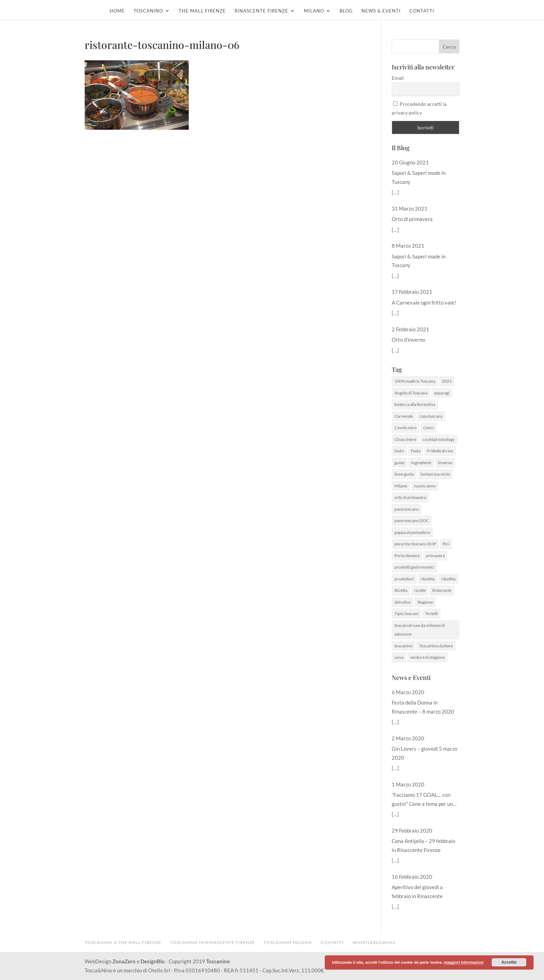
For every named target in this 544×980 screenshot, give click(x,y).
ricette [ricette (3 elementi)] (420, 590)
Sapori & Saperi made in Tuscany (419, 177)
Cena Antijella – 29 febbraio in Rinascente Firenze (423, 845)
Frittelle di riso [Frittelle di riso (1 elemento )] (440, 451)
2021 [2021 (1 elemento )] (447, 381)
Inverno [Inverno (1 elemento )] (445, 463)
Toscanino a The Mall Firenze (123, 942)
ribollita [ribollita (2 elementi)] (448, 579)
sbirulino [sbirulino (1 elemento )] (403, 602)
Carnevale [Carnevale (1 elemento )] (404, 416)
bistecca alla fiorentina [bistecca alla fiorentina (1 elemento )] (415, 404)
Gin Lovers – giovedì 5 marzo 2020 (424, 753)
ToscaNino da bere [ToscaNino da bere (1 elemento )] (436, 646)
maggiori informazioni (464, 962)
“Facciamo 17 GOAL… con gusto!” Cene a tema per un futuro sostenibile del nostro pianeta (424, 800)
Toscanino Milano (288, 942)
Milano (314, 11)
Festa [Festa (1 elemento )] (416, 451)
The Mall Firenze (202, 11)
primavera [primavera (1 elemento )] (435, 556)
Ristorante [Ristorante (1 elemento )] (442, 590)
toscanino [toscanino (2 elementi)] (403, 646)
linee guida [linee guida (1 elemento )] (404, 474)
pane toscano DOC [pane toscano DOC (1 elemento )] (412, 521)
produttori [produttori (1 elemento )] (404, 579)
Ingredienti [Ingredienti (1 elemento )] (421, 463)
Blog (346, 11)
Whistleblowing (374, 942)
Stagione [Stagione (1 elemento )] (425, 602)
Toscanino (148, 11)
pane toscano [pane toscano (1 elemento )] (407, 509)
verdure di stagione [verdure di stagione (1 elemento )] (427, 657)
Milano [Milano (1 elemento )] (401, 486)
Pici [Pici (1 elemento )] (446, 544)
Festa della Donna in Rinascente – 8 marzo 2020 (423, 707)
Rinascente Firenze (261, 11)
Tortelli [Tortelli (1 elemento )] (431, 613)
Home (117, 11)
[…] (395, 192)
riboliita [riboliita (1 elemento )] (428, 579)
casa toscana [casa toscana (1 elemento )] (431, 416)
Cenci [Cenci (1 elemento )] (428, 428)
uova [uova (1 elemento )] (399, 657)
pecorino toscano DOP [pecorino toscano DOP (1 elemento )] (415, 544)
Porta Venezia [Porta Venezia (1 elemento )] (407, 556)
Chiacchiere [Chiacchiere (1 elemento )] (405, 439)
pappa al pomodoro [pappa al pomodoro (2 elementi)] (412, 532)
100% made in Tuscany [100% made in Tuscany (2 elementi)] (415, 381)
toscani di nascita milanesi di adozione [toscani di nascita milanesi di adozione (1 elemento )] (420, 630)
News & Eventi (381, 11)
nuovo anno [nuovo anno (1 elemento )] (425, 486)
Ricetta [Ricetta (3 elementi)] (401, 590)
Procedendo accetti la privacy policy (419, 108)
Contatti (422, 11)
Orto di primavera (412, 219)
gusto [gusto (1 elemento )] (399, 463)
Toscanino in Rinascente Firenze (212, 942)
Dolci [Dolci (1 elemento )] (399, 451)
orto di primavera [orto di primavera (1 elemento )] (410, 497)
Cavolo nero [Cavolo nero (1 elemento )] (406, 428)
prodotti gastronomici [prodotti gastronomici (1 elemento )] (414, 567)
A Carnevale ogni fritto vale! (424, 302)
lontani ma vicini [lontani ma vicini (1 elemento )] (435, 474)
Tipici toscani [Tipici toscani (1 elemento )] (406, 613)
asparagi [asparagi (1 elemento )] (442, 393)
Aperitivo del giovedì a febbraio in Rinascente (417, 892)
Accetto (509, 962)
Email (398, 78)
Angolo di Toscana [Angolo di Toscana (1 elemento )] (411, 393)
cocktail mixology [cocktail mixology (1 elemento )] (439, 439)
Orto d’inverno (408, 340)
